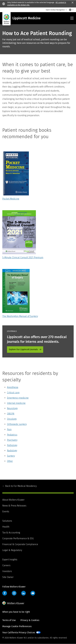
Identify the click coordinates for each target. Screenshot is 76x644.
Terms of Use (9, 620)
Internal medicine (16, 403)
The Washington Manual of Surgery (20, 316)
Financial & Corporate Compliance (20, 544)
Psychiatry (12, 440)
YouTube (33, 593)
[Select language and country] (71, 10)
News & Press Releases (14, 506)
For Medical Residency (21, 486)
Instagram (14, 593)
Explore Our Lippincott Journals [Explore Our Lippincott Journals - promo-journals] (23, 349)
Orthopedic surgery (17, 424)
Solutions (7, 521)
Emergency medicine (18, 398)
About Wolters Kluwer (13, 500)
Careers (6, 565)
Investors (7, 571)
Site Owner (8, 577)
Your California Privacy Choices (19, 632)
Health (6, 527)
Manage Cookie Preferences (17, 626)
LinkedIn (23, 593)
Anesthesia (13, 387)
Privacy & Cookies (30, 620)
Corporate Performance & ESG (18, 538)
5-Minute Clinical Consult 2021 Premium (23, 257)
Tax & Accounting (11, 533)
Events (6, 511)
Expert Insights (10, 560)
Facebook (5, 593)
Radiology (12, 451)
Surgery (11, 456)
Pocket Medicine (11, 199)
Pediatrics (12, 435)
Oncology (12, 419)
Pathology (12, 445)
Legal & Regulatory (12, 550)
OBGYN (11, 414)
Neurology (12, 408)
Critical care (13, 393)
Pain (9, 429)
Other (10, 461)
